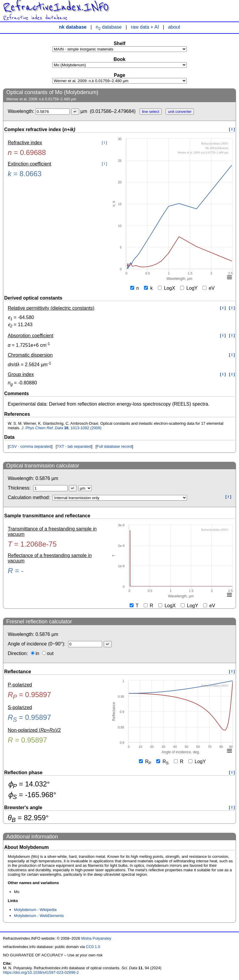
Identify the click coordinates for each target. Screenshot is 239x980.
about (174, 27)
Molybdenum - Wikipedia (35, 910)
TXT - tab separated (74, 446)
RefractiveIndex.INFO (56, 7)
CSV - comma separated (30, 446)
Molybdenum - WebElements (39, 916)
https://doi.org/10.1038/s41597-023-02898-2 (41, 972)
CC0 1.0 (93, 947)
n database (109, 27)
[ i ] (232, 129)
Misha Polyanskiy (96, 938)
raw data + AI (145, 27)
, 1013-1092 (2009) (62, 428)
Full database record (114, 446)
